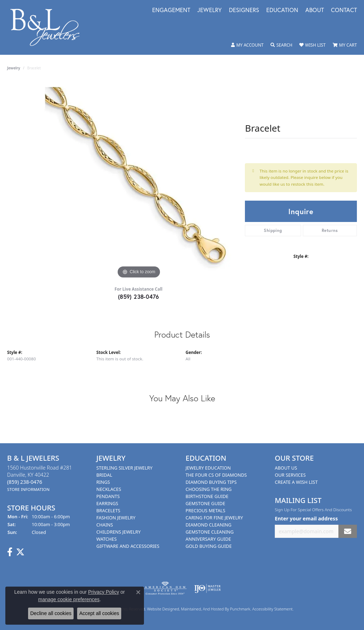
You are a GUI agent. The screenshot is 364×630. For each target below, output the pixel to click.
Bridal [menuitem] (104, 475)
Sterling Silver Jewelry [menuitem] (124, 468)
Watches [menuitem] (106, 539)
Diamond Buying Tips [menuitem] (211, 482)
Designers (244, 10)
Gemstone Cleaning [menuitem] (210, 532)
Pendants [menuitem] (108, 496)
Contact (344, 10)
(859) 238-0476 (139, 297)
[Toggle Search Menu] (281, 45)
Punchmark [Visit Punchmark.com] (240, 609)
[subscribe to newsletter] (348, 531)
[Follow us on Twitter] (20, 552)
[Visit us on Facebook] (10, 552)
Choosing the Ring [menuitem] (209, 489)
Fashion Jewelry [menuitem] (116, 518)
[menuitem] (165, 589)
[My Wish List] (312, 45)
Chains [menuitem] (105, 525)
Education (282, 10)
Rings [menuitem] (103, 482)
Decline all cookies (51, 613)
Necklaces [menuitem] (109, 489)
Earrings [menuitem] (107, 503)
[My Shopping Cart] (345, 45)
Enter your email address (306, 518)
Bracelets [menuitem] (108, 510)
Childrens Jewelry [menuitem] (119, 532)
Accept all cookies (99, 613)
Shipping (273, 230)
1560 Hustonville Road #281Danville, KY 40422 (39, 478)
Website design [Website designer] (161, 609)
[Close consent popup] (138, 592)
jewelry (14, 68)
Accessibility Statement (273, 609)
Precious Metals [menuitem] (205, 510)
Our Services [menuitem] (290, 475)
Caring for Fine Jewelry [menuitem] (214, 518)
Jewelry (210, 10)
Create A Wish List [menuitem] (296, 482)
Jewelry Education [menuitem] (208, 468)
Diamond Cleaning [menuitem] (208, 525)
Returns (330, 230)
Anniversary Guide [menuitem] (208, 539)
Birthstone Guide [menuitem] (207, 496)
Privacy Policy (104, 592)
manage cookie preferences (69, 599)
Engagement (171, 10)
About (315, 10)
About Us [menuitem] (286, 468)
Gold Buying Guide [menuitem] (209, 546)
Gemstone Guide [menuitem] (205, 503)
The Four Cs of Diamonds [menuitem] (216, 475)
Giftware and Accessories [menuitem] (128, 546)
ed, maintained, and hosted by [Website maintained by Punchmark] (202, 609)
